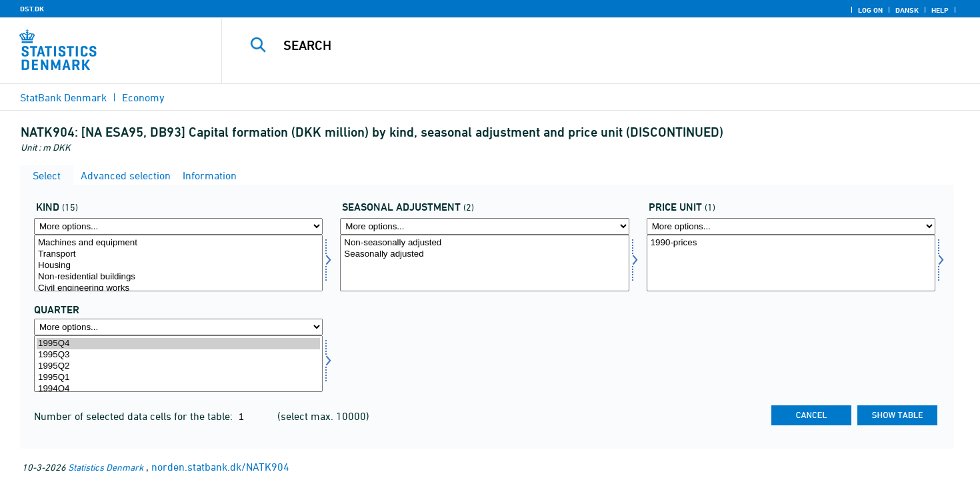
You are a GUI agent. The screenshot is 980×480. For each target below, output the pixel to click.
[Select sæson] (484, 263)
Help (940, 10)
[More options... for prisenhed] (791, 226)
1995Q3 (178, 355)
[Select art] (178, 263)
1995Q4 (178, 344)
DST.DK (32, 9)
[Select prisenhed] (791, 263)
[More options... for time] (178, 327)
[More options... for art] (178, 226)
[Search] (577, 45)
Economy (143, 97)
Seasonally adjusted (484, 254)
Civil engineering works (178, 288)
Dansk (907, 10)
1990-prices (791, 243)
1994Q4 (178, 389)
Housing (178, 266)
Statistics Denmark (106, 467)
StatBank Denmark (63, 97)
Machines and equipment (178, 243)
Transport (178, 254)
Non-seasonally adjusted (484, 243)
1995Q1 (178, 378)
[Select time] (178, 364)
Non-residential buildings (178, 277)
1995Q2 (178, 366)
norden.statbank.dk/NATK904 (220, 467)
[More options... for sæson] (484, 226)
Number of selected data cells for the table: (135, 416)
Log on (870, 10)
